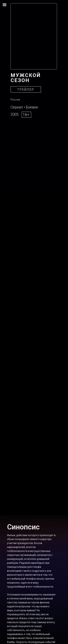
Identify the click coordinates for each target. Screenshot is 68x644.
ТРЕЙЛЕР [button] (26, 89)
